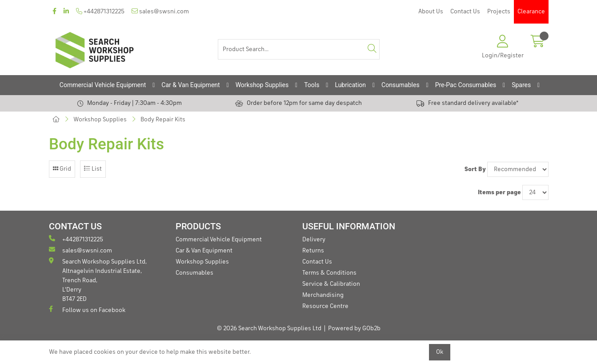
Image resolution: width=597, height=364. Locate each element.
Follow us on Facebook (87, 310)
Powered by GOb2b (354, 328)
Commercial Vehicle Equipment (103, 85)
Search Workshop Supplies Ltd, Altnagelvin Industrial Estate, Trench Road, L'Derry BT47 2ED (98, 280)
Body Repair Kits (163, 120)
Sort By (475, 169)
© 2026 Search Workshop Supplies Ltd (269, 328)
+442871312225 (100, 11)
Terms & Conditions (329, 273)
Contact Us (465, 12)
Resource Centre (325, 306)
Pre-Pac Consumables (466, 85)
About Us (431, 12)
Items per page (499, 192)
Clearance (531, 12)
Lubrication (350, 85)
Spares (521, 85)
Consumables (401, 85)
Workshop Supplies (262, 85)
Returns (313, 251)
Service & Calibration (331, 284)
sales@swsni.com (160, 11)
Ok (440, 352)
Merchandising (323, 295)
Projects (499, 12)
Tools (312, 85)
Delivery (314, 240)
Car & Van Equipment (190, 85)
